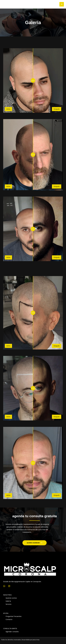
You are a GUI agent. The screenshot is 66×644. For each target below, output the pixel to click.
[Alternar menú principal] (62, 4)
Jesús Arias (36, 639)
